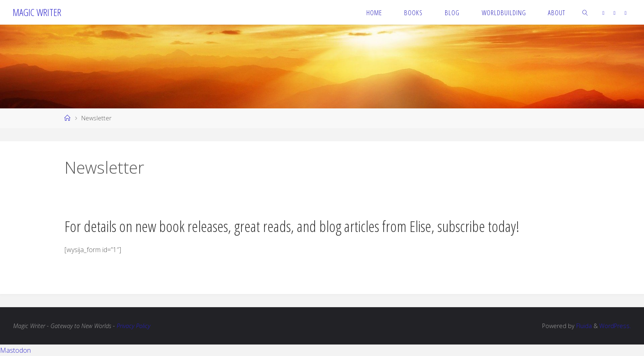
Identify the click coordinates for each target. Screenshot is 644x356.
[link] (585, 12)
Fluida (583, 326)
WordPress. (615, 326)
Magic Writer (37, 12)
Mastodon (15, 350)
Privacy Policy (133, 326)
